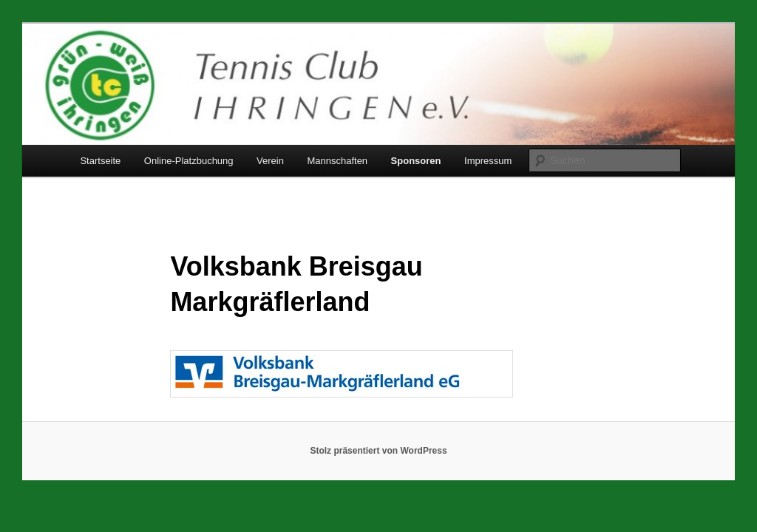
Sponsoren (416, 161)
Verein (270, 161)
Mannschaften (337, 161)
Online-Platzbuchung (189, 161)
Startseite (100, 161)
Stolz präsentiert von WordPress (378, 451)
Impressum (488, 161)
